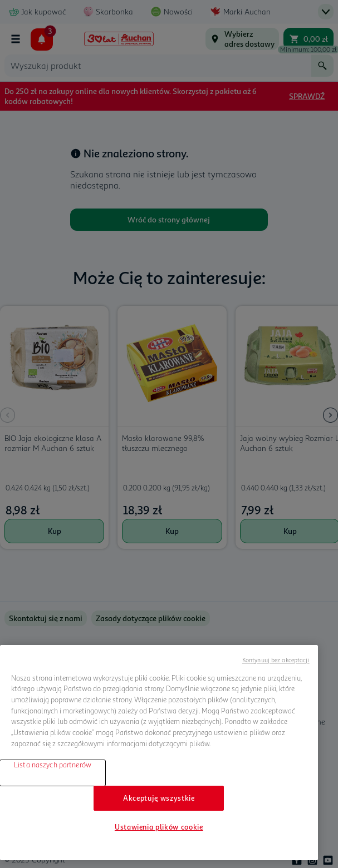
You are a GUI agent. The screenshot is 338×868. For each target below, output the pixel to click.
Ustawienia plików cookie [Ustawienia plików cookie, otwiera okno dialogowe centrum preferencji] (159, 827)
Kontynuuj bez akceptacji (276, 660)
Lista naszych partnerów (53, 765)
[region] (159, 753)
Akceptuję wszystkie (159, 798)
